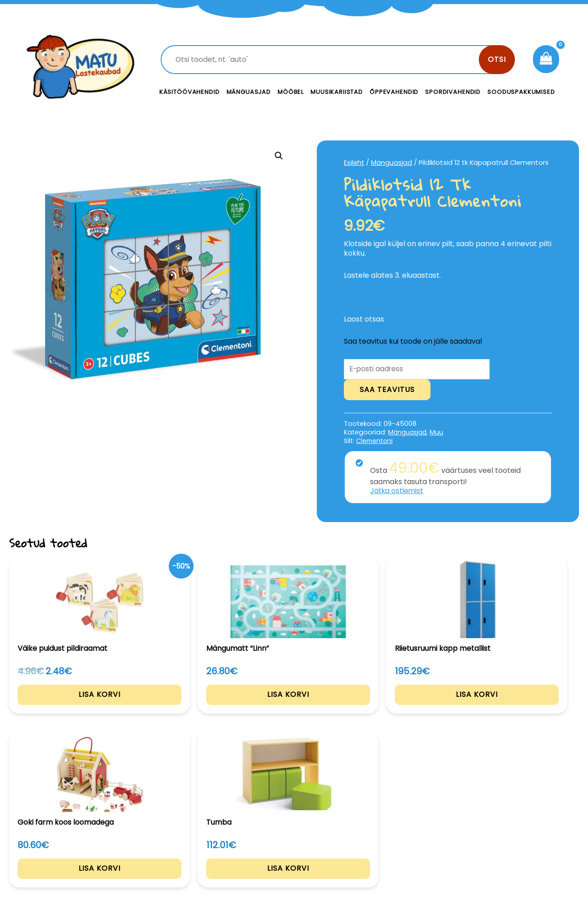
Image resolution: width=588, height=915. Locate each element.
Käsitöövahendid (190, 92)
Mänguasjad (249, 92)
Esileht (354, 163)
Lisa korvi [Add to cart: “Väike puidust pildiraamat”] (63, 706)
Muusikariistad (337, 92)
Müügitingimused (506, 853)
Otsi (497, 59)
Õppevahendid (394, 92)
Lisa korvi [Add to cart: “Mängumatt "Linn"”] (178, 706)
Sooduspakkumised (521, 92)
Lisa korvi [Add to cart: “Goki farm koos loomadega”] (410, 706)
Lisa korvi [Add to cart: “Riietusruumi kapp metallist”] (294, 706)
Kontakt (362, 833)
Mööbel (291, 92)
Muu (439, 433)
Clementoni (375, 442)
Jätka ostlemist (398, 492)
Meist (357, 853)
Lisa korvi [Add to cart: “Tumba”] (525, 706)
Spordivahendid (453, 92)
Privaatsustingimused (514, 833)
